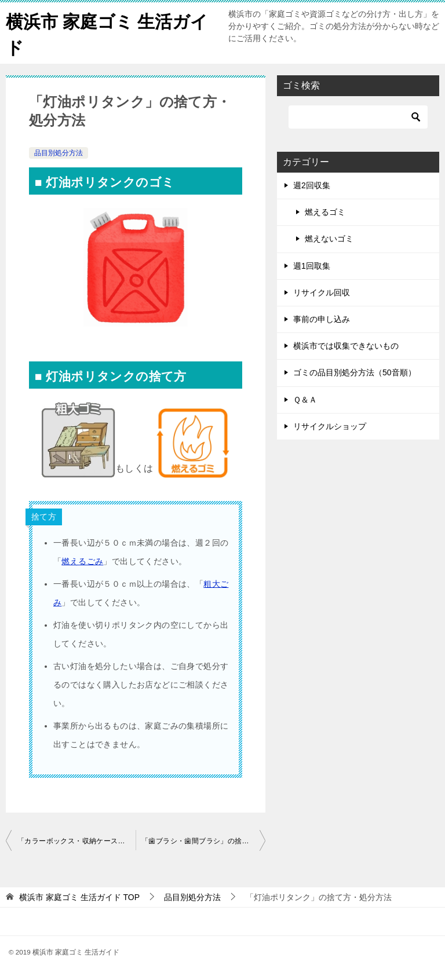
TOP (79, 897)
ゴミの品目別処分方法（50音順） (355, 372)
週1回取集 (312, 266)
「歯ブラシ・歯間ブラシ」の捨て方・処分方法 (203, 841)
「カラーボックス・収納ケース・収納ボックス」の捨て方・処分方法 (76, 841)
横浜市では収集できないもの (346, 346)
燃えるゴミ (325, 212)
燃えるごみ (82, 561)
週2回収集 (312, 185)
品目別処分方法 (59, 153)
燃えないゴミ (329, 239)
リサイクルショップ (330, 426)
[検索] (358, 117)
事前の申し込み (322, 319)
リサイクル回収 (322, 292)
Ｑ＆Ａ (305, 400)
